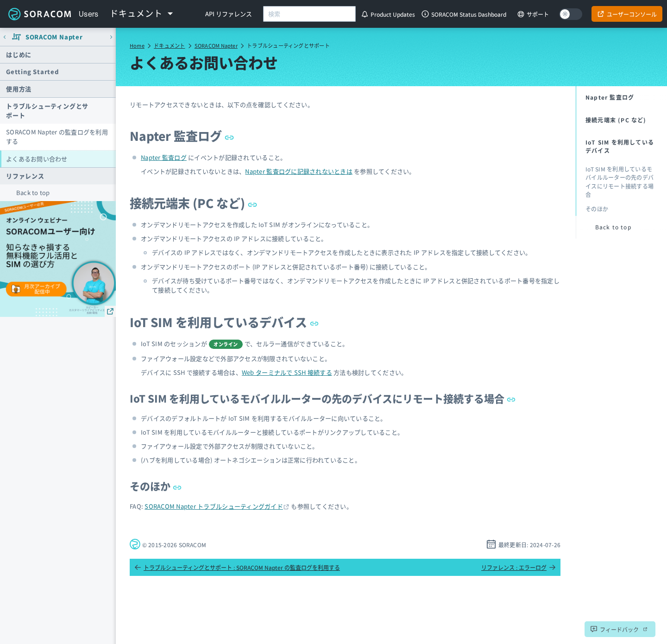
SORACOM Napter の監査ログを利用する (57, 136)
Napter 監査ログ (182, 136)
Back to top (33, 193)
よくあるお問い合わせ (37, 159)
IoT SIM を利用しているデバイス (224, 322)
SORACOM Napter (216, 45)
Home (137, 45)
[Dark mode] (571, 14)
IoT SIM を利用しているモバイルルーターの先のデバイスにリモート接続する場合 (323, 398)
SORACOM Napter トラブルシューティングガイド (214, 506)
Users (89, 14)
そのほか (156, 486)
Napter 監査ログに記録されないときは (299, 171)
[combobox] (309, 14)
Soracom (39, 14)
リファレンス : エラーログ (519, 567)
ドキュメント (169, 45)
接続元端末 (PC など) (193, 203)
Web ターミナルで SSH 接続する (287, 372)
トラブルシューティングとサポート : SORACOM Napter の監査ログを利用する (237, 567)
